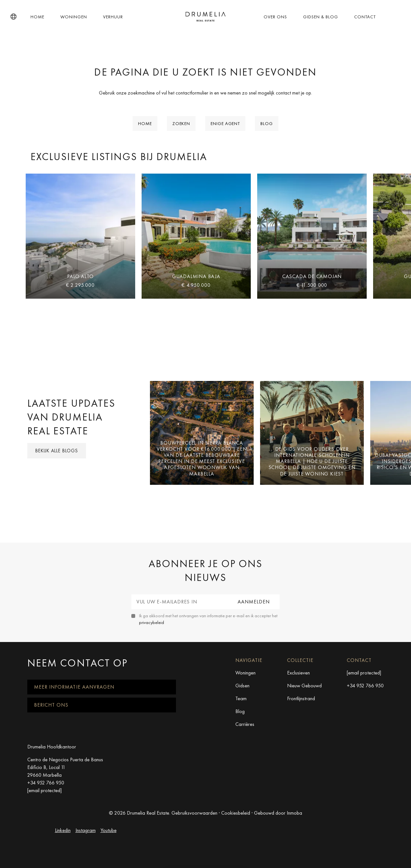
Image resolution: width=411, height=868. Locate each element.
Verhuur (113, 17)
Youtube (109, 830)
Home (37, 17)
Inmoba (294, 813)
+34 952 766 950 (365, 686)
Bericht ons (51, 705)
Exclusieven (298, 673)
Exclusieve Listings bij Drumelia (119, 157)
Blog (267, 123)
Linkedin (63, 830)
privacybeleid (152, 622)
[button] (13, 17)
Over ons (275, 17)
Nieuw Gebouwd (304, 686)
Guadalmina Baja (196, 276)
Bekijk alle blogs (57, 451)
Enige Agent (225, 123)
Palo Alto (80, 276)
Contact (365, 17)
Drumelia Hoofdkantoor (52, 747)
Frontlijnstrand (301, 698)
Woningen (74, 17)
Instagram (86, 830)
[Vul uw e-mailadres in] (180, 602)
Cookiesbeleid (236, 813)
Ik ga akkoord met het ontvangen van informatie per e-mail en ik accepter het (208, 619)
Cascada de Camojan (312, 276)
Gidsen (242, 686)
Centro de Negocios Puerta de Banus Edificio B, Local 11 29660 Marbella (65, 767)
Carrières (245, 724)
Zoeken (181, 123)
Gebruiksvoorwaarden (194, 813)
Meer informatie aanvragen (74, 687)
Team (241, 698)
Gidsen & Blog (321, 17)
